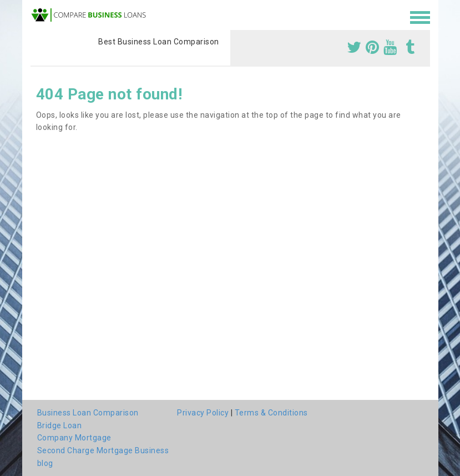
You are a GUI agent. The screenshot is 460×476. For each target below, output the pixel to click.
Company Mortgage (74, 438)
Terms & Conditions (271, 413)
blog (45, 463)
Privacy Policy (203, 413)
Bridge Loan (60, 425)
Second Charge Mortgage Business (103, 450)
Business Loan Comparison (88, 413)
